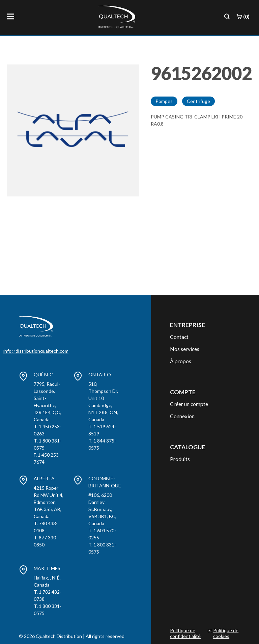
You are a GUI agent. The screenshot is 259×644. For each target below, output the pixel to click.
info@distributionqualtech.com (36, 351)
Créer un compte (189, 404)
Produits (180, 459)
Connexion (182, 416)
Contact (179, 337)
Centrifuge (198, 101)
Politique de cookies (226, 633)
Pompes (164, 101)
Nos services (185, 349)
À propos (181, 361)
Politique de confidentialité (185, 633)
